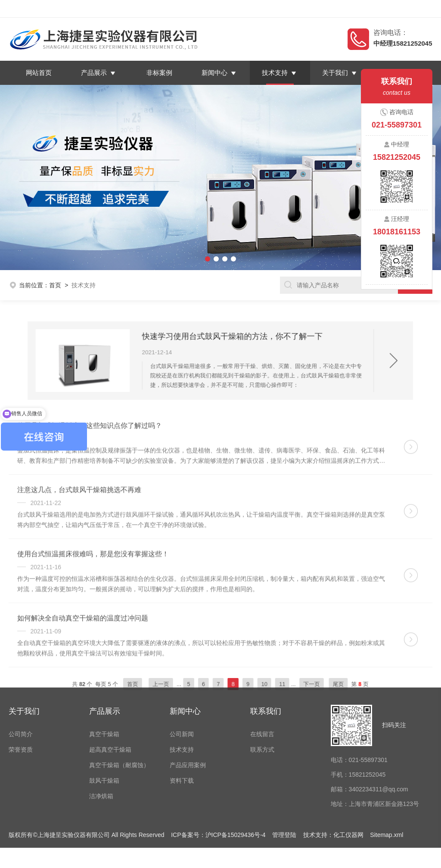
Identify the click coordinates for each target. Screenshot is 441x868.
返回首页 (350, 9)
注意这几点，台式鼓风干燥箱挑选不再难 (79, 512)
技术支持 (275, 73)
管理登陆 (284, 772)
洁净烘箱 (101, 733)
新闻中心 (215, 73)
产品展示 (94, 73)
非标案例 (160, 73)
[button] (33, 177)
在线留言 (383, 9)
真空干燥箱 (104, 671)
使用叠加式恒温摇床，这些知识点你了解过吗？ (90, 447)
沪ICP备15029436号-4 (236, 772)
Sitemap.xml (387, 772)
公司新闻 (182, 671)
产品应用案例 (188, 702)
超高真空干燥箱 (110, 686)
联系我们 (416, 9)
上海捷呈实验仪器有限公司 (79, 9)
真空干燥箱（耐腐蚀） (119, 702)
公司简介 (21, 671)
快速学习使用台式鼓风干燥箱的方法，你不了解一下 (229, 344)
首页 (55, 285)
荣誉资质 (21, 686)
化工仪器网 (348, 772)
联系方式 (262, 686)
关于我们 (335, 73)
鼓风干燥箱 (104, 717)
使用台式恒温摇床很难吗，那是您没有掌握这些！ (93, 576)
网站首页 (39, 73)
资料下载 (182, 717)
